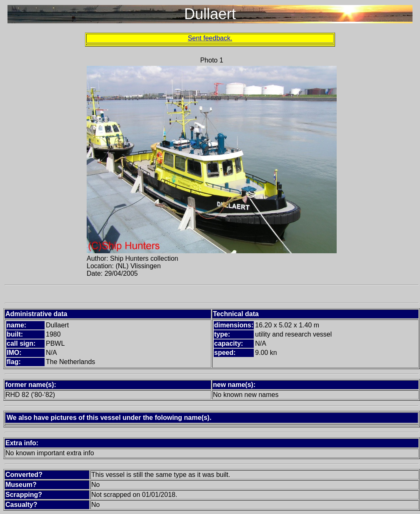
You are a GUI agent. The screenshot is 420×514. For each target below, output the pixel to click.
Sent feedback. (210, 38)
